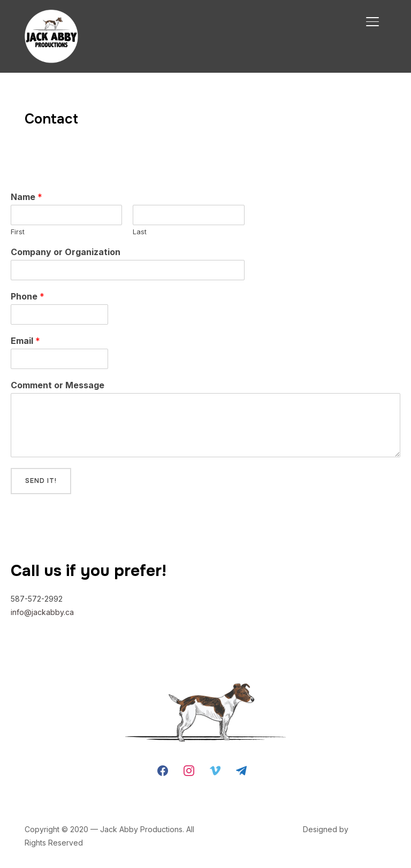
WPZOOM (368, 829)
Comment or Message (58, 385)
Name (26, 197)
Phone (28, 296)
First (18, 232)
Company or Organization (66, 252)
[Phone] (59, 314)
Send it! (41, 481)
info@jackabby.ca (42, 612)
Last (140, 232)
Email (25, 341)
